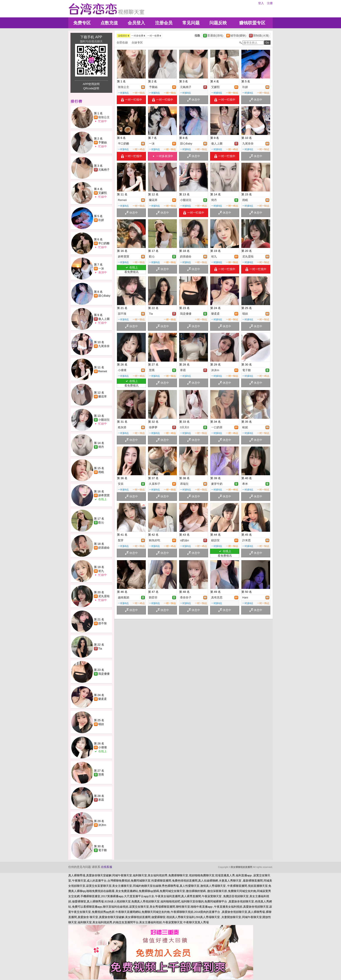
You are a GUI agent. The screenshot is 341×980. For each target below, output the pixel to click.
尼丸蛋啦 (104, 596)
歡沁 (101, 522)
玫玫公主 (104, 117)
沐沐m (102, 825)
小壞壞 (103, 747)
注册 (270, 3)
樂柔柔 (103, 699)
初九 (101, 571)
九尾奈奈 (104, 346)
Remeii (103, 371)
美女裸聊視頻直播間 (242, 867)
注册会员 (164, 23)
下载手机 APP (91, 37)
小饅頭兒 (104, 420)
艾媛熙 (103, 193)
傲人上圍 (104, 319)
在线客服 (107, 867)
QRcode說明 (91, 88)
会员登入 (136, 23)
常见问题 (191, 23)
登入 (261, 3)
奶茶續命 (104, 548)
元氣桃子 (104, 170)
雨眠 (101, 472)
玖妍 (101, 220)
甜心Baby (104, 296)
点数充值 (109, 23)
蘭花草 (103, 396)
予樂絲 (103, 142)
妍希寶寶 (104, 495)
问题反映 (218, 23)
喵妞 (101, 724)
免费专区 (82, 23)
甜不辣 (103, 623)
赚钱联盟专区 (252, 23)
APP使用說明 (91, 84)
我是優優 (104, 674)
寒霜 (101, 800)
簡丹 (101, 447)
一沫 (101, 268)
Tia (100, 649)
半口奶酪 (104, 243)
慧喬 (101, 775)
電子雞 (103, 850)
